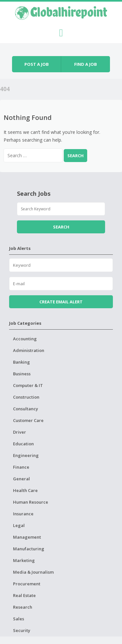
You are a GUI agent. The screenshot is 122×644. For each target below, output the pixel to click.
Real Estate (24, 595)
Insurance (23, 514)
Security (22, 630)
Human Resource (31, 502)
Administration (29, 350)
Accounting (25, 339)
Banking (21, 362)
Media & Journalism (33, 572)
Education (23, 444)
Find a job (86, 64)
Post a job (37, 64)
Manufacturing (29, 549)
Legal (19, 525)
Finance (21, 467)
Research (23, 607)
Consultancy (26, 409)
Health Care (25, 490)
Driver (20, 432)
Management (27, 537)
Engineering (26, 455)
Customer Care (28, 420)
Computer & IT (28, 385)
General (21, 479)
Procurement (27, 584)
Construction (26, 397)
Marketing (24, 560)
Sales (19, 619)
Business (22, 374)
